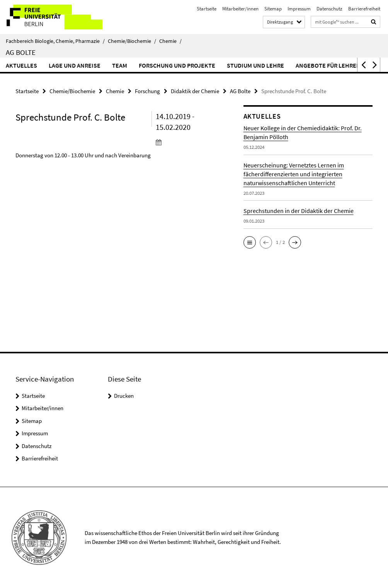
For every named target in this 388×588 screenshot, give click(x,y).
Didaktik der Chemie (195, 91)
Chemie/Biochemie (132, 41)
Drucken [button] (124, 396)
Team (120, 65)
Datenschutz (329, 9)
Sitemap (273, 9)
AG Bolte (21, 52)
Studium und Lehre (255, 65)
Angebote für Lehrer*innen (338, 65)
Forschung (147, 91)
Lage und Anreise (75, 65)
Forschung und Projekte (177, 65)
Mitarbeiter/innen (240, 9)
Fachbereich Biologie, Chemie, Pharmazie (55, 41)
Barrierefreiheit (364, 9)
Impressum (299, 9)
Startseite (207, 9)
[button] (363, 65)
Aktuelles (21, 65)
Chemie (170, 41)
